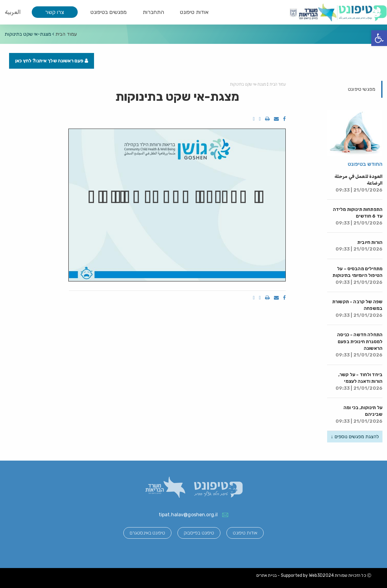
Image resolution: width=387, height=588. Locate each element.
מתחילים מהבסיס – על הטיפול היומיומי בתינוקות (358, 276)
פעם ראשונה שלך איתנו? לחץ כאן (52, 61)
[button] (379, 38)
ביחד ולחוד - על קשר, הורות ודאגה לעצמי (359, 381)
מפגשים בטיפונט (109, 12)
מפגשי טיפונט (362, 89)
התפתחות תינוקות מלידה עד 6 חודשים (358, 216)
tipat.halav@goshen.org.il (188, 515)
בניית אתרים (267, 575)
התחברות (153, 12)
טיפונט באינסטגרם (147, 533)
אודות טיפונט (194, 12)
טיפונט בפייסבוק (199, 533)
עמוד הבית (66, 34)
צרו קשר (55, 12)
